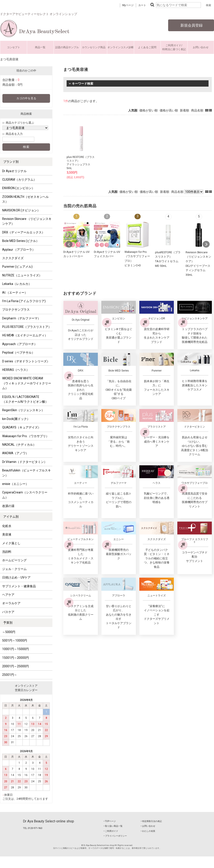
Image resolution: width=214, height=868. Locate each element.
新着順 (185, 110)
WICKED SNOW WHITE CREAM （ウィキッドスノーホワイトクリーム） (27, 383)
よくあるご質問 (147, 47)
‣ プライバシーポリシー (115, 836)
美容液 (7, 534)
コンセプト (14, 47)
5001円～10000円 (15, 640)
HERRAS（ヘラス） (16, 370)
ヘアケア (8, 595)
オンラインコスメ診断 (121, 47)
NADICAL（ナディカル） (19, 445)
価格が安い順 (148, 110)
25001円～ (10, 675)
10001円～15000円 (16, 649)
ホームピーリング (14, 560)
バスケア (8, 612)
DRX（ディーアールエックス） (23, 232)
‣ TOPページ (110, 821)
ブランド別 (11, 162)
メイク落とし (11, 543)
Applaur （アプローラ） (19, 250)
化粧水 (7, 526)
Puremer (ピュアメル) (17, 267)
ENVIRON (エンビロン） (18, 188)
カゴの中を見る (26, 98)
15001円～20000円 (16, 658)
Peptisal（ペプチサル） (18, 353)
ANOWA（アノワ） (15, 453)
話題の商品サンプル (67, 47)
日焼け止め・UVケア (16, 577)
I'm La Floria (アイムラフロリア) (24, 301)
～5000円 (9, 632)
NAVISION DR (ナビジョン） (21, 210)
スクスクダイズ (13, 258)
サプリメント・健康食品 (19, 586)
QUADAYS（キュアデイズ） (22, 427)
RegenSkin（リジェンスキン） (23, 410)
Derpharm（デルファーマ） (21, 318)
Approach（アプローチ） (20, 344)
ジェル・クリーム (14, 569)
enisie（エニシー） (15, 484)
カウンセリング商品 (94, 47)
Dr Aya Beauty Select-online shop (48, 821)
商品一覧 (40, 47)
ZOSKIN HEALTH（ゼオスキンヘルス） (25, 199)
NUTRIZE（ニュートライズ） (22, 275)
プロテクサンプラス (16, 310)
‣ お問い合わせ (148, 826)
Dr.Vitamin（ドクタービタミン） (25, 462)
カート (142, 5)
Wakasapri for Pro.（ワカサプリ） (26, 436)
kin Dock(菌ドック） (16, 419)
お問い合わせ (201, 47)
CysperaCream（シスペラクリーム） (25, 495)
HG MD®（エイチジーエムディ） (25, 335)
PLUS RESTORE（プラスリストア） (27, 327)
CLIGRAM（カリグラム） (19, 180)
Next (206, 244)
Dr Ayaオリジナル (14, 171)
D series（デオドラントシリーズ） (26, 361)
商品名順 (197, 110)
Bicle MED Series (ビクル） (21, 241)
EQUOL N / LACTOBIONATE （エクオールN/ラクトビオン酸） (25, 399)
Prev (69, 244)
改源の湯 (8, 506)
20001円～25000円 (16, 666)
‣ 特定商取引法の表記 (151, 821)
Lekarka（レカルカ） (17, 284)
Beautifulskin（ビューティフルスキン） (27, 473)
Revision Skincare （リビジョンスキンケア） (27, 221)
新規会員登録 (191, 25)
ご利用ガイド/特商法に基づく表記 (174, 47)
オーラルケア (11, 603)
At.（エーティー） (15, 293)
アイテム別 (11, 517)
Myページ (128, 5)
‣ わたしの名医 (148, 831)
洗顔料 (7, 552)
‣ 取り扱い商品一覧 (113, 826)
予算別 (8, 623)
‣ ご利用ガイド (111, 831)
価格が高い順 (169, 110)
